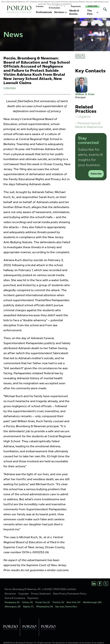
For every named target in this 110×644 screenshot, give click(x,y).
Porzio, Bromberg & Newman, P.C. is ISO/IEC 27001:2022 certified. (40, 589)
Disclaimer (10, 594)
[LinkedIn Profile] (94, 584)
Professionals (44, 12)
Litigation (84, 116)
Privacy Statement (41, 594)
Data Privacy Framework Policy (70, 594)
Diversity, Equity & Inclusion (57, 6)
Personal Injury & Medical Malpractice (89, 125)
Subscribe (92, 6)
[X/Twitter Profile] (106, 584)
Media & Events (74, 12)
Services (61, 12)
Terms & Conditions (15, 598)
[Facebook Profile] (100, 584)
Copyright (23, 594)
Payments (76, 6)
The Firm (93, 12)
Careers (40, 6)
